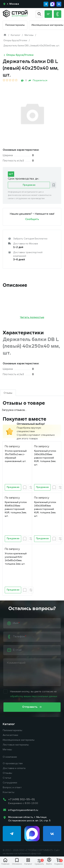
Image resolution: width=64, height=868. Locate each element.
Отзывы (7, 773)
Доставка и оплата (14, 768)
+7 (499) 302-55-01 (22, 800)
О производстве (13, 764)
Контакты (9, 792)
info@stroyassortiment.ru (23, 810)
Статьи (7, 778)
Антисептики (10, 735)
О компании (10, 757)
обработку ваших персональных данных (34, 696)
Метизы (7, 750)
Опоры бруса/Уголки (18, 55)
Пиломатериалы (15, 25)
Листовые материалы (16, 745)
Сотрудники (10, 783)
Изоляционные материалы (47, 25)
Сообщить (32, 219)
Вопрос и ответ (12, 788)
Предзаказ (29, 185)
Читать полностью (32, 318)
